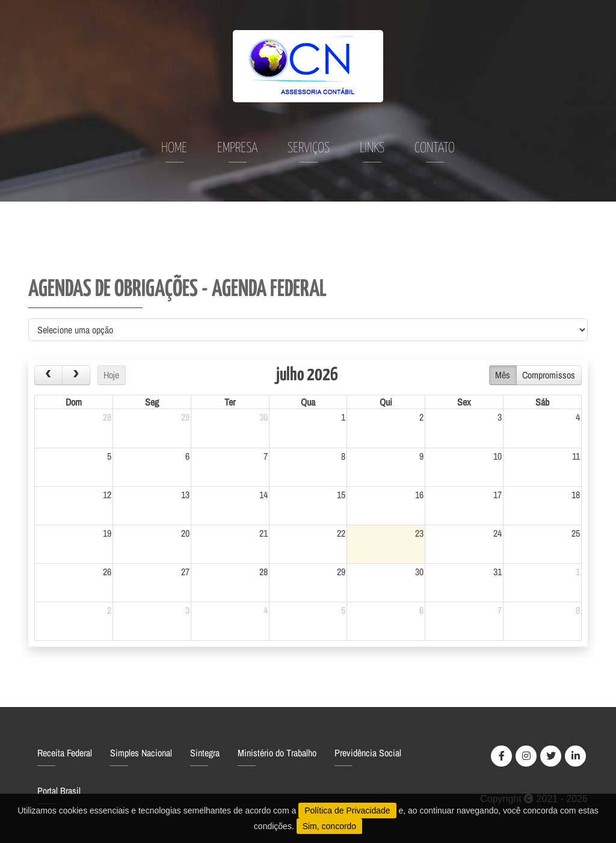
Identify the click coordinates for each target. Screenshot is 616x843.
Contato (435, 148)
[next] (76, 375)
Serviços (309, 148)
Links (372, 148)
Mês (503, 375)
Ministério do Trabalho (277, 753)
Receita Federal (65, 753)
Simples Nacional (141, 753)
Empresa (237, 148)
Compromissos (549, 375)
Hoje (111, 375)
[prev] (48, 375)
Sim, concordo (329, 826)
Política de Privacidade (347, 811)
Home (174, 148)
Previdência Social (368, 753)
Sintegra (205, 753)
